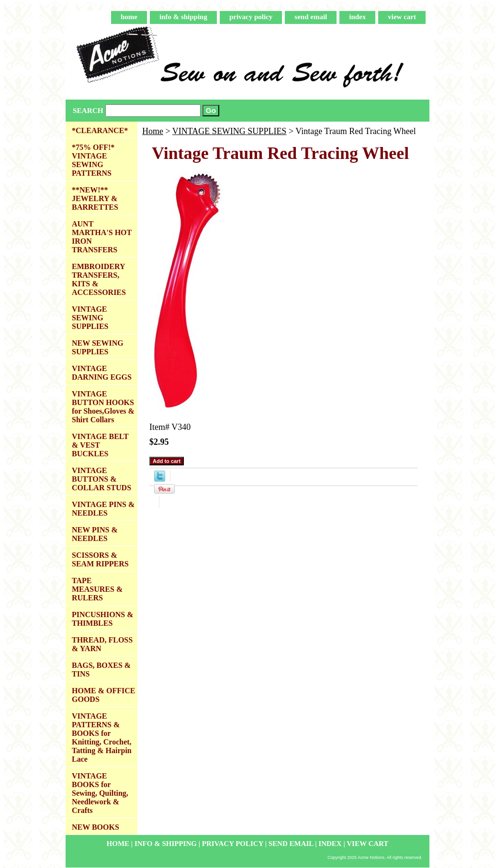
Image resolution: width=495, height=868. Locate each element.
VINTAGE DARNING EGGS (102, 373)
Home (153, 131)
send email (311, 17)
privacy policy (251, 17)
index (357, 17)
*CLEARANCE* (100, 130)
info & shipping (183, 17)
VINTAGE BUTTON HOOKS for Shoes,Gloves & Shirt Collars (103, 407)
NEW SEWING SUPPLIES (98, 347)
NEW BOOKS (96, 827)
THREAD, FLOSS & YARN (102, 644)
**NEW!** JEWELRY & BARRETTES (95, 198)
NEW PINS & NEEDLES (95, 534)
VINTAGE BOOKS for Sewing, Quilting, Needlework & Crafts (100, 793)
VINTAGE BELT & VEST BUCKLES (100, 445)
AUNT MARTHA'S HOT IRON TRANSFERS (102, 237)
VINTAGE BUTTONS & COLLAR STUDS (101, 479)
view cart (402, 17)
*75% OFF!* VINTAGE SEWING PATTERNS (93, 160)
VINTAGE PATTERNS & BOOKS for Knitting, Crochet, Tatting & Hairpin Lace (102, 738)
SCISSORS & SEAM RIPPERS (100, 559)
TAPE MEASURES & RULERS (97, 589)
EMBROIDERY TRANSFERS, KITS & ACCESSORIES (99, 279)
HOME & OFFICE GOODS (103, 695)
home (129, 17)
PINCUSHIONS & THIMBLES (102, 619)
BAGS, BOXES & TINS (101, 670)
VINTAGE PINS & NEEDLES (103, 509)
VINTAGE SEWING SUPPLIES (230, 131)
